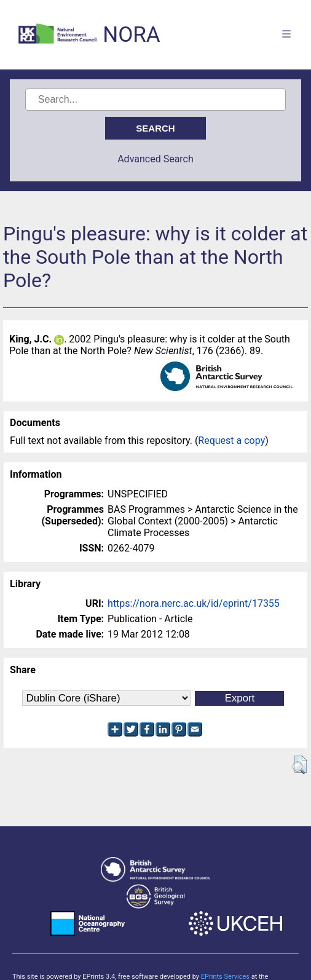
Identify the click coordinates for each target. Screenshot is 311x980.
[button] (300, 765)
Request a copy (231, 441)
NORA (131, 35)
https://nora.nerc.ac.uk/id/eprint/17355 (194, 603)
